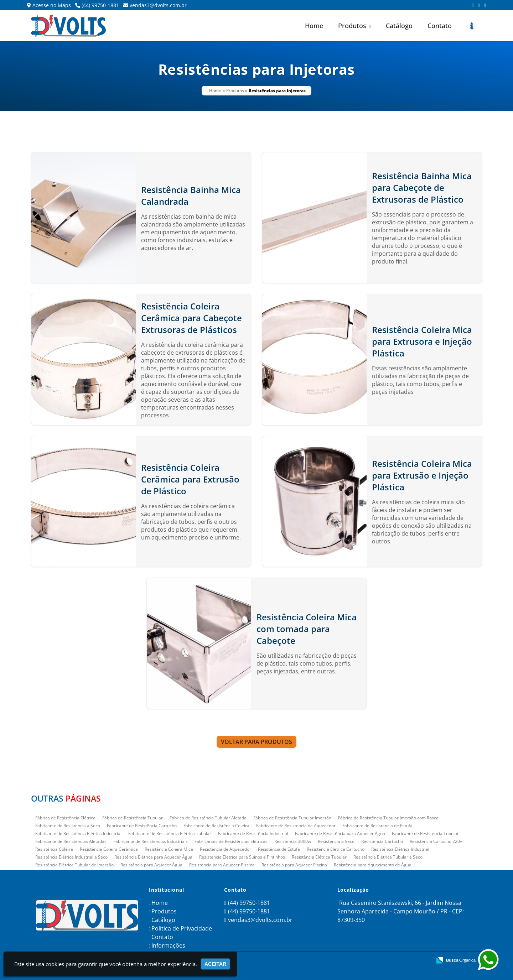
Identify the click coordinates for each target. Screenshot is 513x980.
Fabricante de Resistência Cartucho (142, 826)
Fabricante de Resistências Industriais (151, 841)
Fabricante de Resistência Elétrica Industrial (78, 833)
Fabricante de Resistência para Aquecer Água (340, 833)
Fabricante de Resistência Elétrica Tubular (170, 833)
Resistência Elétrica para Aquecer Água (153, 857)
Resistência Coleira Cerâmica (109, 849)
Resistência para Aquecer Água (151, 865)
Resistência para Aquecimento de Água (373, 865)
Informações (168, 945)
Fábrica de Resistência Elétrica (65, 818)
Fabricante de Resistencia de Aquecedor (296, 826)
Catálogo (399, 26)
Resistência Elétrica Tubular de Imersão (74, 865)
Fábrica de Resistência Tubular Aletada (208, 818)
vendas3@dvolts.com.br (158, 5)
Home (314, 26)
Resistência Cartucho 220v (436, 841)
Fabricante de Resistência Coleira (216, 826)
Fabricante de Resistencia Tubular (425, 833)
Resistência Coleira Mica (169, 849)
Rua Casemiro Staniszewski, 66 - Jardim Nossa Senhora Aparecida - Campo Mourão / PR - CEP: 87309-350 (401, 911)
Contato (440, 26)
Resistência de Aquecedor (226, 849)
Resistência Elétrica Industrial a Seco (71, 857)
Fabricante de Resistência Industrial (253, 833)
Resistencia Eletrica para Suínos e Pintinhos (242, 857)
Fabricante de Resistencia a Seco (68, 826)
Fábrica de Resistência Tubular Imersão (292, 818)
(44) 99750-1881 (100, 5)
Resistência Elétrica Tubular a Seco (388, 857)
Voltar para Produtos (256, 742)
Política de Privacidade (182, 928)
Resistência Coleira (54, 849)
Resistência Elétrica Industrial (400, 849)
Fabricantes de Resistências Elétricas (231, 841)
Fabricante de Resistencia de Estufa (377, 826)
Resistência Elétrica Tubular (319, 857)
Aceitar (215, 964)
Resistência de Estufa (279, 849)
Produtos (354, 26)
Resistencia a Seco (336, 841)
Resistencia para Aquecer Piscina (222, 865)
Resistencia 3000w (293, 841)
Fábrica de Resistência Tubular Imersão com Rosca (388, 818)
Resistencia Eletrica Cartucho (336, 849)
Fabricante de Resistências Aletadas (71, 841)
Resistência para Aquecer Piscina (294, 865)
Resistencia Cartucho (382, 841)
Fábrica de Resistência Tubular (133, 818)
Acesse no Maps (52, 5)
